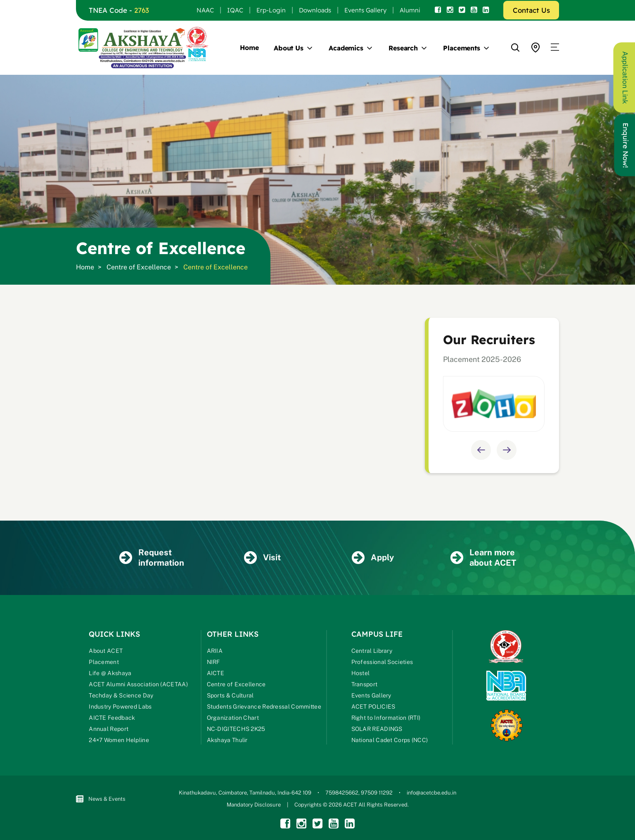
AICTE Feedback (112, 718)
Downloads (315, 10)
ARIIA (215, 651)
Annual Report (109, 729)
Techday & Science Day (121, 695)
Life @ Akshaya (110, 673)
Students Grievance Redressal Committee (264, 707)
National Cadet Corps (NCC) (390, 740)
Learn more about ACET (483, 558)
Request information (152, 558)
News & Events (101, 799)
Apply (373, 558)
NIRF (213, 662)
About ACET (106, 651)
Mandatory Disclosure (254, 805)
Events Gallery (365, 10)
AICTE (216, 673)
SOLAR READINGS (377, 729)
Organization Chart (233, 718)
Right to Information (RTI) (386, 718)
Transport (365, 684)
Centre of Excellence (139, 267)
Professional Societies (382, 662)
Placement (104, 662)
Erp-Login (271, 10)
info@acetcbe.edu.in (431, 793)
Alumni (410, 10)
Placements (462, 48)
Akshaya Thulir (227, 740)
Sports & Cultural (230, 695)
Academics (346, 48)
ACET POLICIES (373, 707)
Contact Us (531, 10)
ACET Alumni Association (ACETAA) (138, 684)
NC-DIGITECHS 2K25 (236, 729)
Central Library (372, 651)
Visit (262, 558)
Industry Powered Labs (120, 707)
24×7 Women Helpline (119, 740)
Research (403, 48)
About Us (289, 48)
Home (249, 48)
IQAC (235, 10)
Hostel (361, 673)
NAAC (205, 10)
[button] (555, 48)
